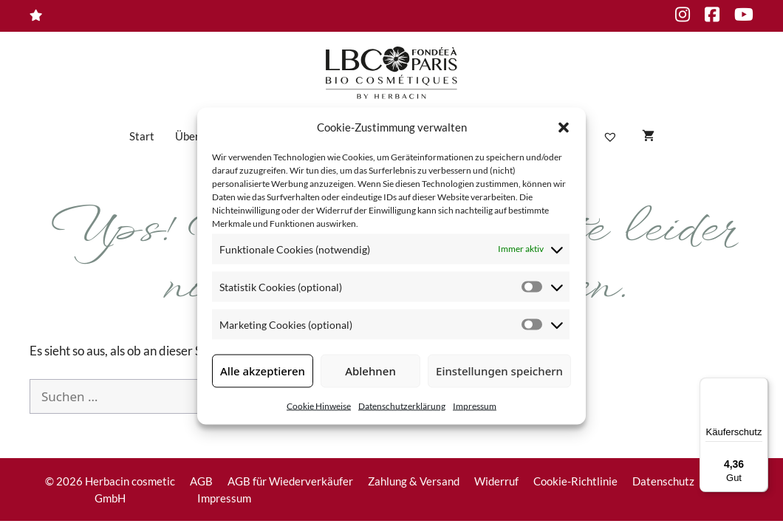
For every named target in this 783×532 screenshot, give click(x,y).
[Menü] (759, 386)
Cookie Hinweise (319, 405)
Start (142, 136)
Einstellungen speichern (499, 371)
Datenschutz (663, 481)
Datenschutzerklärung (402, 405)
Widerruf (496, 481)
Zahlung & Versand (414, 481)
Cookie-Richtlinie (575, 481)
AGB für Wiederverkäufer (290, 481)
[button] (564, 127)
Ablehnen (370, 371)
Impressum (475, 405)
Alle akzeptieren (263, 371)
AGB (201, 481)
